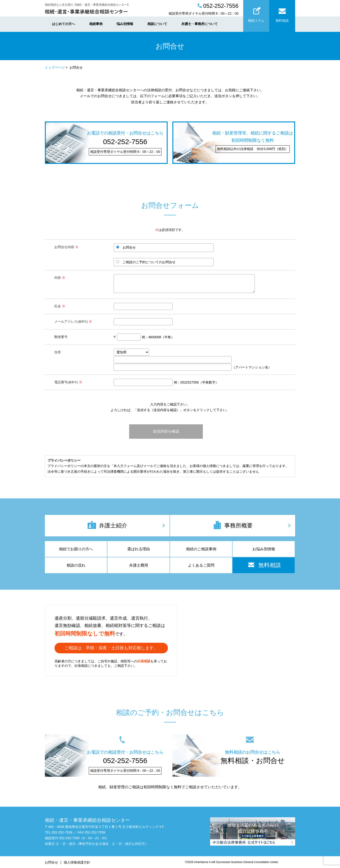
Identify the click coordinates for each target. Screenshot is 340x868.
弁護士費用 (139, 565)
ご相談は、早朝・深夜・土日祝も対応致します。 (111, 648)
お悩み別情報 (264, 549)
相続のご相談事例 (201, 549)
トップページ (55, 67)
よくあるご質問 (201, 565)
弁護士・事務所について (200, 24)
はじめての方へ (64, 24)
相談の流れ (76, 565)
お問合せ (51, 862)
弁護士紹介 (107, 525)
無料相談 (282, 14)
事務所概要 (233, 525)
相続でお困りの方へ (76, 549)
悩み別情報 (125, 24)
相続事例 (96, 24)
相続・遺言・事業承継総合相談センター (87, 820)
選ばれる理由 (139, 549)
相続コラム (256, 14)
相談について (157, 24)
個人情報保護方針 (77, 862)
